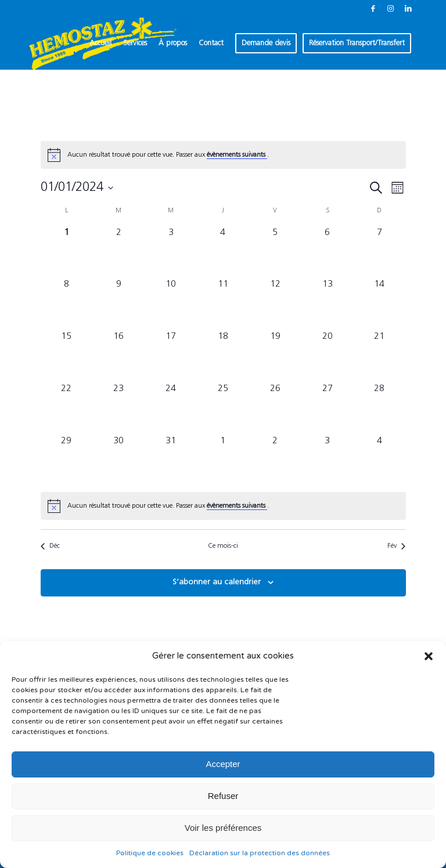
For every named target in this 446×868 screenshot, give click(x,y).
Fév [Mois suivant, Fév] (396, 546)
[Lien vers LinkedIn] (408, 9)
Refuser (223, 796)
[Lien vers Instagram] (391, 9)
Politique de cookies (150, 853)
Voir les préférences (223, 828)
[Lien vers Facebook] (373, 9)
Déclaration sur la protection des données (260, 853)
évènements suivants (237, 155)
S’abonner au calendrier (217, 582)
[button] (429, 656)
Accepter (223, 764)
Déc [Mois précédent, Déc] (50, 546)
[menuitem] (100, 44)
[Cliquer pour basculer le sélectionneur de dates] (77, 188)
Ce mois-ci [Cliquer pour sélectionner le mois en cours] (223, 546)
